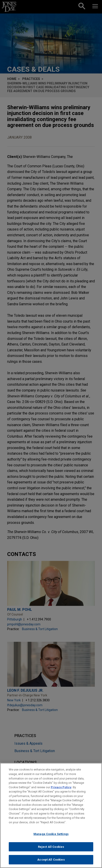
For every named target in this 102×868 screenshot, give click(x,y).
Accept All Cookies (51, 860)
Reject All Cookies (51, 847)
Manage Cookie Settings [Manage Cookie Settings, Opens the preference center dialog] (51, 834)
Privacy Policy (61, 787)
